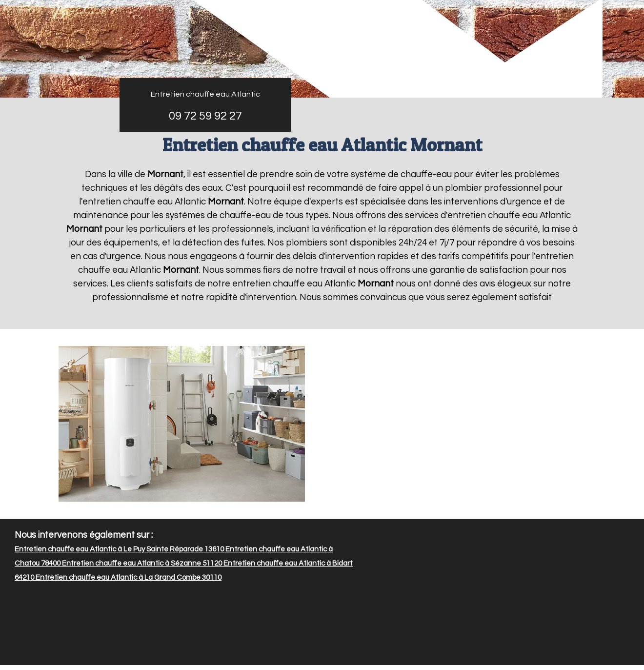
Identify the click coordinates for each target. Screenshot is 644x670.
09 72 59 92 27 (205, 116)
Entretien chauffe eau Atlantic (205, 94)
